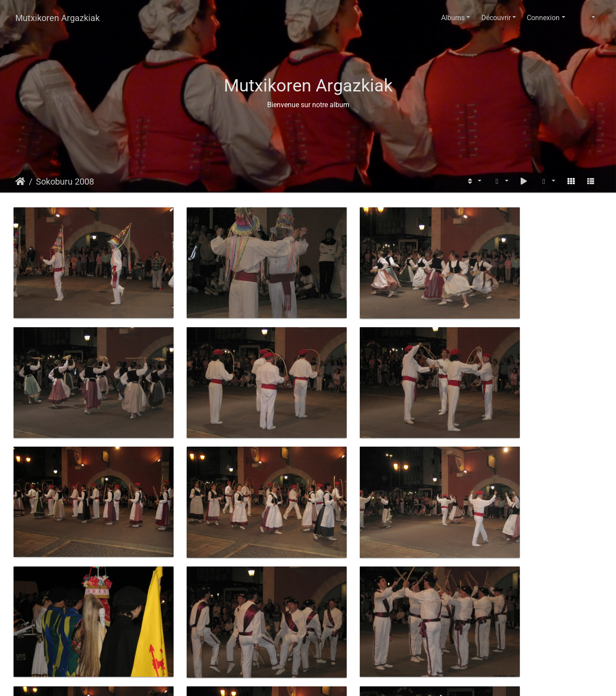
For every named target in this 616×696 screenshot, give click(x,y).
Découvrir (496, 18)
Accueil (20, 182)
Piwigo (328, 681)
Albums (453, 18)
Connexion (543, 18)
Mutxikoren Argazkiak (57, 18)
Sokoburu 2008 (65, 182)
